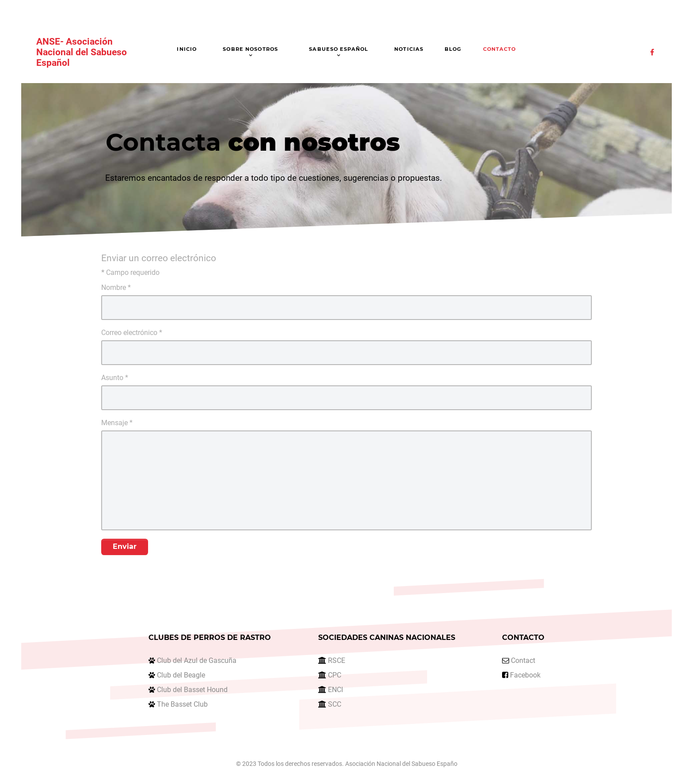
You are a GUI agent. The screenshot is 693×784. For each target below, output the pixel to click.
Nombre (116, 287)
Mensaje (117, 423)
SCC (335, 704)
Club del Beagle (181, 675)
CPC (335, 675)
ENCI (335, 690)
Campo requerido (130, 272)
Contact (523, 660)
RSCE (337, 660)
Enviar (125, 546)
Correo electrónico (132, 333)
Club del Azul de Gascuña (197, 660)
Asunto (115, 378)
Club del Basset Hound (192, 690)
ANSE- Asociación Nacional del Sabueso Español (82, 52)
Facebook (525, 675)
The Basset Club (182, 704)
